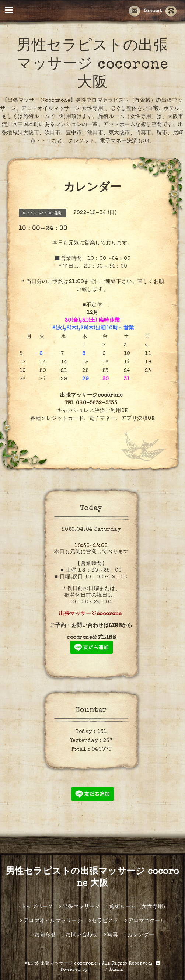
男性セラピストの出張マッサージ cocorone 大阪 (92, 65)
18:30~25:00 (91, 546)
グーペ (97, 970)
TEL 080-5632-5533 (91, 403)
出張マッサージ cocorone (70, 964)
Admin (117, 970)
